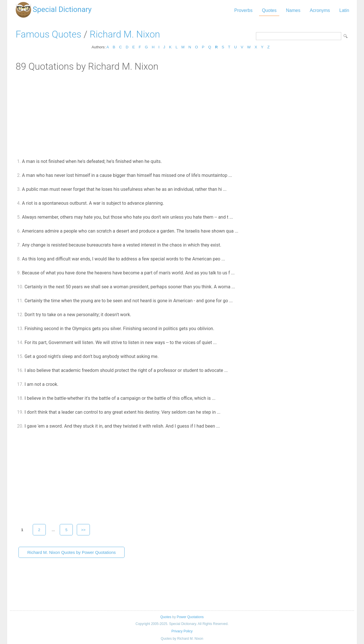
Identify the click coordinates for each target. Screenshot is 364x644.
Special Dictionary (62, 9)
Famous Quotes (48, 34)
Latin (344, 10)
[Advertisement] (182, 115)
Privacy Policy (182, 631)
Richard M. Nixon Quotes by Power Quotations (72, 552)
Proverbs (243, 10)
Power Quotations (190, 617)
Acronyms (320, 10)
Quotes (269, 10)
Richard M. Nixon (125, 34)
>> (83, 530)
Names (293, 10)
